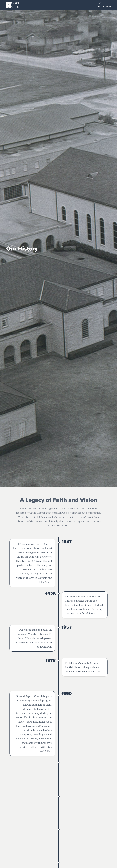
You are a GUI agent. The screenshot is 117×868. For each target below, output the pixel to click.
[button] (108, 5)
